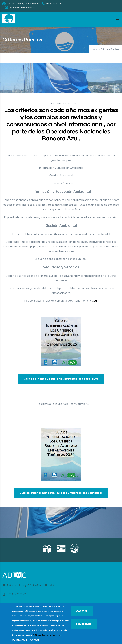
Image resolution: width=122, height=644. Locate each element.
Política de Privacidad (25, 640)
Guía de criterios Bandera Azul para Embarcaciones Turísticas (61, 493)
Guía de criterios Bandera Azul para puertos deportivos (61, 379)
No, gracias (84, 624)
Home (95, 49)
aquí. (95, 301)
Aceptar (82, 611)
